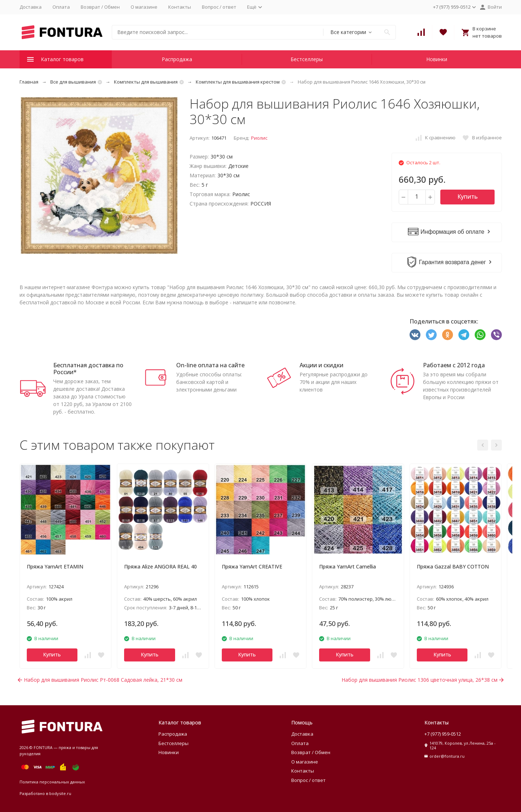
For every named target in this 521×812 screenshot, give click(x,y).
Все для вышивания (73, 82)
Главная (29, 82)
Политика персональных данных (52, 782)
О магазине (144, 7)
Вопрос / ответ (219, 7)
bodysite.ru (60, 793)
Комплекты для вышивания (146, 82)
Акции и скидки (321, 365)
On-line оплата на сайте (210, 365)
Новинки (437, 59)
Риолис (259, 138)
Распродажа (177, 59)
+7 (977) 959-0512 (443, 734)
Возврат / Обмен (100, 7)
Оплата (61, 7)
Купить (467, 196)
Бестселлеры (307, 59)
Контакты (180, 7)
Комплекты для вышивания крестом (238, 82)
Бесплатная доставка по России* (88, 369)
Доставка (31, 7)
